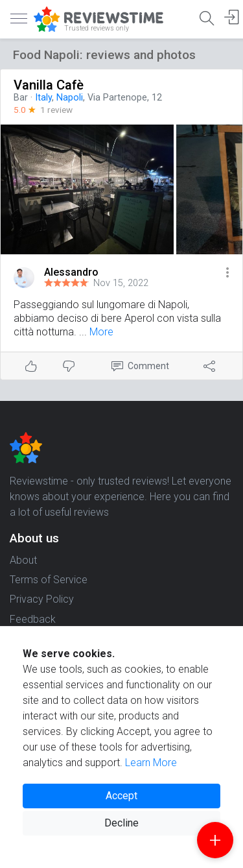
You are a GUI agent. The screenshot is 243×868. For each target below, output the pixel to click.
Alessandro (71, 272)
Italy (43, 98)
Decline (121, 823)
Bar (21, 98)
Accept (121, 796)
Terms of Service (49, 580)
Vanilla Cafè (49, 85)
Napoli (70, 98)
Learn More (151, 763)
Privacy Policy (42, 599)
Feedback (33, 619)
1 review (56, 110)
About (23, 560)
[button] (227, 273)
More (101, 332)
